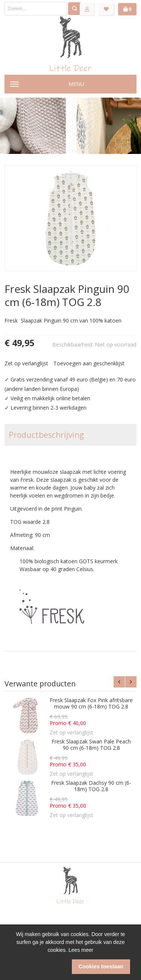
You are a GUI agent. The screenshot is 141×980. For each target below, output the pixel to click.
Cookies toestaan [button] (101, 966)
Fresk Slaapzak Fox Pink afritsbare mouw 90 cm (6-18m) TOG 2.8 (91, 703)
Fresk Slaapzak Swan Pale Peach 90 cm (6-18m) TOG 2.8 (91, 745)
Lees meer (81, 950)
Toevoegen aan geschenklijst (89, 363)
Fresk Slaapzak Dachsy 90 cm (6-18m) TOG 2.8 (91, 786)
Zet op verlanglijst (26, 363)
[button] (40, 967)
